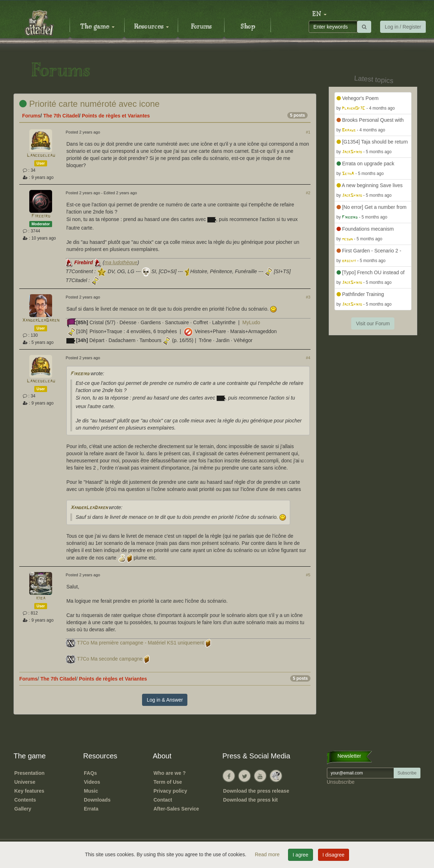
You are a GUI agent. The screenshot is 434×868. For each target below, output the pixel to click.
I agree (301, 855)
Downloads (97, 800)
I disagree (334, 855)
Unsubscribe (341, 782)
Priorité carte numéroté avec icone (89, 104)
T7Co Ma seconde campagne (110, 659)
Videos (92, 782)
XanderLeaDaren (41, 320)
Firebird (41, 216)
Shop (248, 27)
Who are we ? (170, 773)
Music (91, 791)
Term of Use (168, 782)
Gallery (23, 809)
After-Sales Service (176, 809)
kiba (41, 598)
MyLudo (251, 322)
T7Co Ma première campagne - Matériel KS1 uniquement (141, 643)
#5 (308, 575)
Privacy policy (170, 791)
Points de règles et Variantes (116, 116)
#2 (308, 193)
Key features (29, 791)
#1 (308, 132)
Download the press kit (250, 800)
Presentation (29, 773)
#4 (308, 358)
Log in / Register (403, 27)
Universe (25, 782)
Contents (25, 800)
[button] (319, 14)
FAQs (90, 773)
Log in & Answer (165, 700)
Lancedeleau (41, 155)
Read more (268, 854)
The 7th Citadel (61, 116)
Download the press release (256, 791)
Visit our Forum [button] (373, 323)
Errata (91, 809)
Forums (201, 27)
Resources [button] (152, 27)
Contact (163, 800)
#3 (308, 297)
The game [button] (97, 27)
